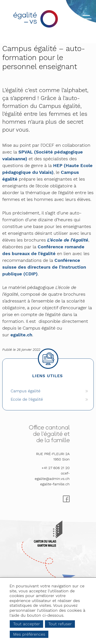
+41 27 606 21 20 (56, 468)
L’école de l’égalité (68, 240)
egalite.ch (21, 335)
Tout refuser (60, 624)
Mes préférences (29, 634)
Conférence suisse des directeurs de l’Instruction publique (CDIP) (44, 267)
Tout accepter (27, 624)
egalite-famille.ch (55, 484)
